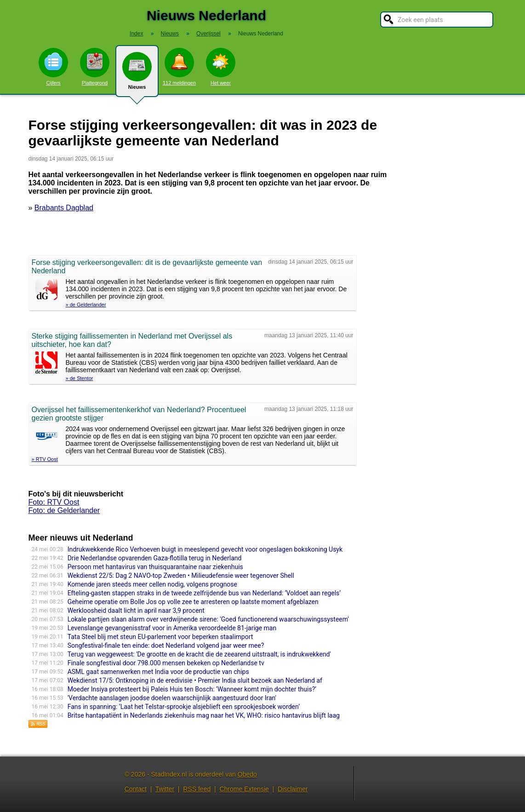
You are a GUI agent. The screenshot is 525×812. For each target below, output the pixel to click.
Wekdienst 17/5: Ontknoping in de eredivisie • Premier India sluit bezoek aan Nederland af (195, 680)
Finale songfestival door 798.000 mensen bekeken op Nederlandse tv (166, 663)
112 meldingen (179, 67)
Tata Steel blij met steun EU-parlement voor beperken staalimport (160, 637)
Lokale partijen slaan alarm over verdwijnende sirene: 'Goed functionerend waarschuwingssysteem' (208, 619)
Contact (136, 789)
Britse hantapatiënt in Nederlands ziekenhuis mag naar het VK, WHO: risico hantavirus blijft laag (204, 715)
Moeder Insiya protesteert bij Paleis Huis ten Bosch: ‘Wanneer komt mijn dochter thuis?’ (192, 689)
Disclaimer (293, 789)
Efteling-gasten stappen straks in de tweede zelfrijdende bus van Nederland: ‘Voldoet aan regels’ (204, 593)
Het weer (221, 67)
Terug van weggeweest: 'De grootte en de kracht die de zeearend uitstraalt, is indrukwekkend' (199, 654)
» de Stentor (80, 378)
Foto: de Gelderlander (64, 510)
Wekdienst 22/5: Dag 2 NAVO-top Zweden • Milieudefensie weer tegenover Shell (181, 576)
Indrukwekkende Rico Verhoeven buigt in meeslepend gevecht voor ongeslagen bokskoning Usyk (205, 549)
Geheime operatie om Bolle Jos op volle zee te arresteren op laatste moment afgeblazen (193, 602)
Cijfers (53, 67)
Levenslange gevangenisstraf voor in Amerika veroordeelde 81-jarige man (172, 628)
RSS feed (197, 789)
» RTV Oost (45, 459)
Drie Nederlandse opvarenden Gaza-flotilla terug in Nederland (155, 558)
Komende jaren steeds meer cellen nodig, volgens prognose (152, 584)
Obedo (247, 774)
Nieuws (137, 75)
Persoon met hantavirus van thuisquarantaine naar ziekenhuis (155, 567)
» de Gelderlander (86, 305)
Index (136, 34)
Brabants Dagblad (64, 208)
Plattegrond (95, 67)
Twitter (165, 789)
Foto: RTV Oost (54, 502)
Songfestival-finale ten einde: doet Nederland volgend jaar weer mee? (166, 645)
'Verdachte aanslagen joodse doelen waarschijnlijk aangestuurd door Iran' (172, 698)
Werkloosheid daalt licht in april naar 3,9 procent (136, 610)
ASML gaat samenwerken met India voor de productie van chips (158, 672)
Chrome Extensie (244, 789)
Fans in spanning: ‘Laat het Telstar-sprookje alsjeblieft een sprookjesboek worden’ (184, 707)
